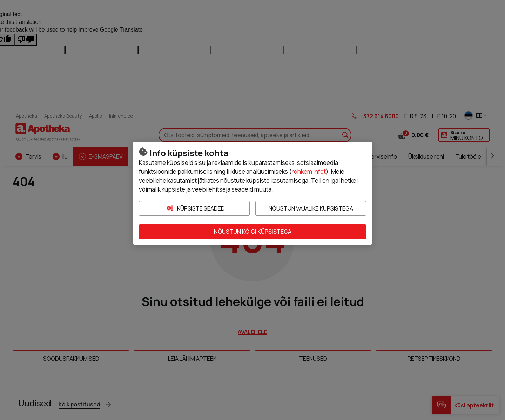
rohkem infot (309, 171)
